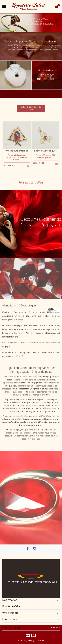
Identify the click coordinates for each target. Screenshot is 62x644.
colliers (43, 400)
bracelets (7, 403)
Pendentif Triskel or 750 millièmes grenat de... (45, 158)
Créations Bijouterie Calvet (31, 110)
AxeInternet (39, 641)
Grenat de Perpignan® (32, 381)
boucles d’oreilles (24, 403)
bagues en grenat (32, 417)
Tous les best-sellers (31, 185)
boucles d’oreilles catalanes (16, 420)
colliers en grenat (51, 417)
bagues (54, 397)
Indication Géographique (32, 387)
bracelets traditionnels (31, 423)
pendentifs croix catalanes (44, 420)
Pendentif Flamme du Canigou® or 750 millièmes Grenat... (17, 159)
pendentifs (43, 403)
